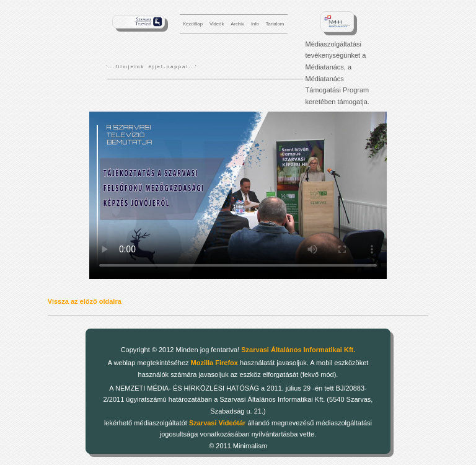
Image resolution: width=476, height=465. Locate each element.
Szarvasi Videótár (218, 423)
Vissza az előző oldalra (85, 301)
